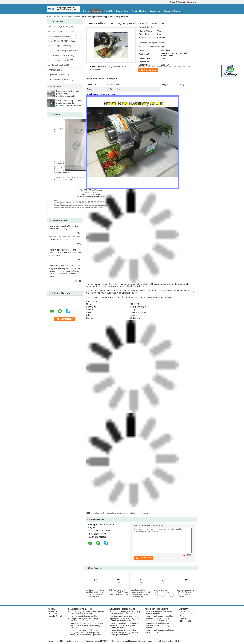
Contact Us (155, 11)
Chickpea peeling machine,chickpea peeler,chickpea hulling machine (84, 620)
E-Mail (183, 616)
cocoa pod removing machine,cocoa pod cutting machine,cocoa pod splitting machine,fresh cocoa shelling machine (86, 632)
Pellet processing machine (59, 80)
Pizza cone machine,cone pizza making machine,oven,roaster (68, 94)
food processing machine (71, 17)
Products (96, 11)
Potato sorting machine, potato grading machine (123, 627)
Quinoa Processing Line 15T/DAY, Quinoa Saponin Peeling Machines (187, 593)
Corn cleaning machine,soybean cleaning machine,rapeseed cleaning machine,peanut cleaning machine (87, 614)
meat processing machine (59, 60)
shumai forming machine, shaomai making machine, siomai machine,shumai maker (164, 593)
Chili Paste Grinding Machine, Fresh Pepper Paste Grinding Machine (118, 592)
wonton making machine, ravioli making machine (159, 613)
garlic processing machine (59, 31)
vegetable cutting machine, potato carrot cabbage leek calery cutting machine (140, 593)
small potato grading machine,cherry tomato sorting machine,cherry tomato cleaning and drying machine (125, 614)
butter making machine (141, 513)
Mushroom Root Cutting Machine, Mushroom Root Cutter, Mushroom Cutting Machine (96, 593)
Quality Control (139, 11)
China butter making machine (73, 641)
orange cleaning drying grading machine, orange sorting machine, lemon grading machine (124, 632)
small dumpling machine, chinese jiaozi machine (160, 631)
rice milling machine (99, 513)
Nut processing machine (58, 26)
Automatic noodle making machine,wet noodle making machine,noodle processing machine (158, 624)
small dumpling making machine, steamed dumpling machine (160, 617)
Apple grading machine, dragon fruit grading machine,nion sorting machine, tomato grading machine (125, 621)
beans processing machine (60, 41)
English (195, 2)
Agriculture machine (57, 75)
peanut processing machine (60, 36)
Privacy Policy (54, 641)
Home (86, 11)
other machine (54, 70)
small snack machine (57, 65)
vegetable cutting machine (119, 513)
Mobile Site (186, 621)
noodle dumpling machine (59, 46)
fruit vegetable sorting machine (61, 51)
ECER (176, 641)
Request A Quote (172, 11)
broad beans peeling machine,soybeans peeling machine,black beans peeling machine (86, 625)
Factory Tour (122, 11)
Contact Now (150, 70)
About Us (108, 11)
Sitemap (183, 618)
